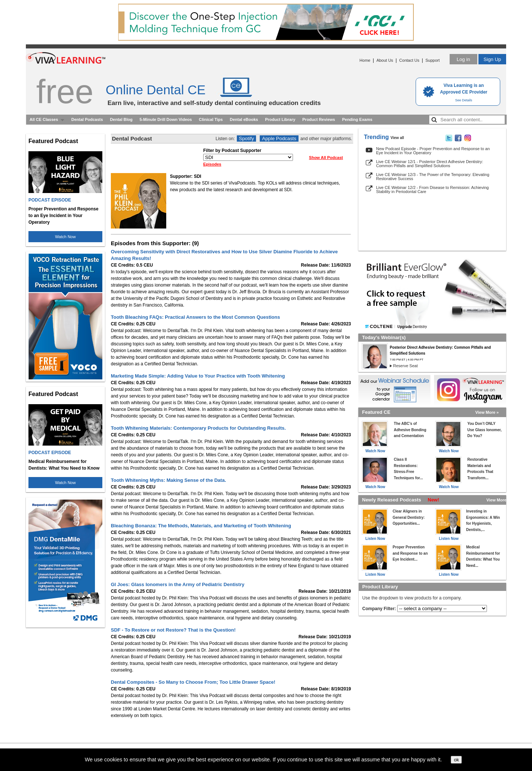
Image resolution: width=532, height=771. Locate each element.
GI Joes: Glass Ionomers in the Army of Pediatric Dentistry (178, 584)
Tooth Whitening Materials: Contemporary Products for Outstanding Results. (198, 428)
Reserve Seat (405, 366)
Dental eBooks (244, 119)
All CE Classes (44, 119)
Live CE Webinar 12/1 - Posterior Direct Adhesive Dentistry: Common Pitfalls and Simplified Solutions (430, 164)
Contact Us (409, 60)
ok (456, 760)
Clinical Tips (211, 119)
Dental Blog (121, 119)
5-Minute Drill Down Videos (166, 119)
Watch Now (65, 237)
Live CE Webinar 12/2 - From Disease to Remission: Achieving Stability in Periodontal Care (432, 190)
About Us (385, 60)
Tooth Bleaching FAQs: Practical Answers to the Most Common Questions (195, 317)
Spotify (247, 138)
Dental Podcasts (87, 119)
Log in (463, 59)
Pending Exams (357, 119)
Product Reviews (319, 119)
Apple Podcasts (279, 138)
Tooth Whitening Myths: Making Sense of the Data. (168, 480)
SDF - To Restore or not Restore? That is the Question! (173, 630)
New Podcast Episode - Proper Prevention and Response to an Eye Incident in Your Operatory (433, 151)
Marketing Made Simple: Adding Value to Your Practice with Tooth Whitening (198, 376)
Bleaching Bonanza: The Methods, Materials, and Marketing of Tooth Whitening (201, 526)
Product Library (280, 119)
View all (397, 138)
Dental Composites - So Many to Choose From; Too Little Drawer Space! (193, 682)
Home (365, 60)
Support (432, 60)
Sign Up (492, 59)
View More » (487, 412)
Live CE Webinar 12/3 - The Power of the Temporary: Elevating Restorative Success (433, 177)
